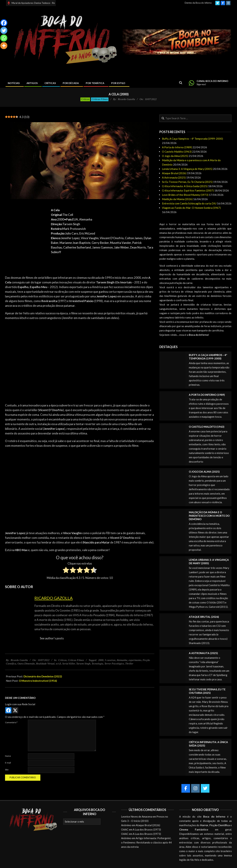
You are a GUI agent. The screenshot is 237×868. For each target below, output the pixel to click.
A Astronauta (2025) (174, 177)
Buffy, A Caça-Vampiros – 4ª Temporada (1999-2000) (192, 139)
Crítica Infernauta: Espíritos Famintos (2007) (188, 190)
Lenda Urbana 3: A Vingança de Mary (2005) (187, 169)
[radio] (66, 571)
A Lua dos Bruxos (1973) (147, 829)
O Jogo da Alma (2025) (175, 156)
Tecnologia (97, 664)
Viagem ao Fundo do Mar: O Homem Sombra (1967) (191, 208)
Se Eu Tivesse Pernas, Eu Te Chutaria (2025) (187, 182)
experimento (135, 660)
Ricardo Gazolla (54, 598)
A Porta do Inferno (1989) (177, 147)
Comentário (11, 722)
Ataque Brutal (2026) (174, 173)
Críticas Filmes (100, 99)
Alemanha (122, 660)
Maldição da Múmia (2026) (177, 199)
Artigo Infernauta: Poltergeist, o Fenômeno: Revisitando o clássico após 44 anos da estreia (146, 842)
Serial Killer (69, 664)
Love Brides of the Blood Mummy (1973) (185, 195)
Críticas (85, 99)
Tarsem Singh (83, 664)
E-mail (8, 763)
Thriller (129, 664)
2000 (101, 660)
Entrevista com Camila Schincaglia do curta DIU (189, 203)
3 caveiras (110, 660)
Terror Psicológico (114, 664)
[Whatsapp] (4, 38)
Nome (8, 756)
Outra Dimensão (26, 664)
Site (7, 770)
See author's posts (52, 638)
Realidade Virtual (45, 664)
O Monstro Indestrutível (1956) (38, 681)
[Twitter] (4, 30)
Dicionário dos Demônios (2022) (43, 676)
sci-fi (58, 664)
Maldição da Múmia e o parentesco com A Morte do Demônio (209, 516)
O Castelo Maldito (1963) (177, 152)
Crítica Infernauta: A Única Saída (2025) (185, 186)
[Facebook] (4, 23)
